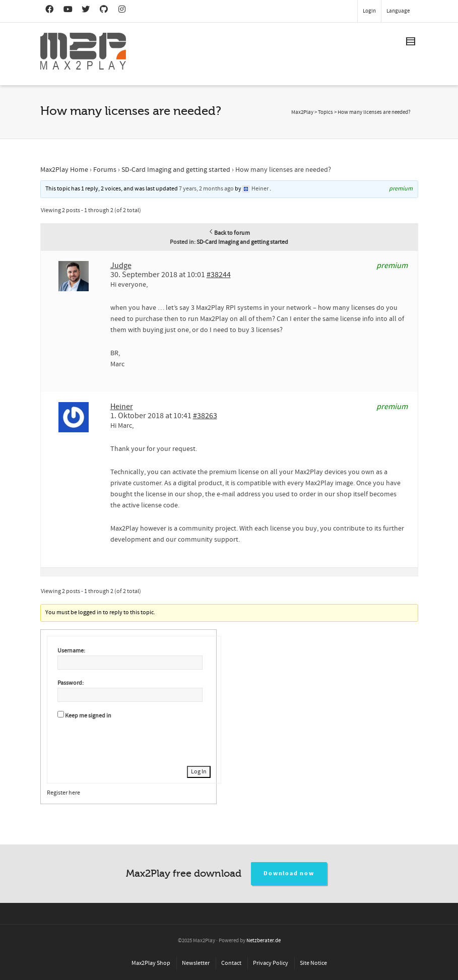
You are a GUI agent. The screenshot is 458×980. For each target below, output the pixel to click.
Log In (199, 772)
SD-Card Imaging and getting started (176, 170)
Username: (71, 651)
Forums (105, 170)
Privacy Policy (271, 963)
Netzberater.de (264, 941)
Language (398, 11)
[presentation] (134, 741)
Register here (63, 793)
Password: (71, 683)
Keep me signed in (88, 716)
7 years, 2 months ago (206, 189)
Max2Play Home (64, 170)
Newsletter (196, 963)
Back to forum (229, 233)
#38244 (219, 275)
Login (369, 11)
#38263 (205, 416)
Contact (231, 963)
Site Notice (313, 963)
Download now (289, 873)
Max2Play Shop (151, 963)
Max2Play (302, 112)
